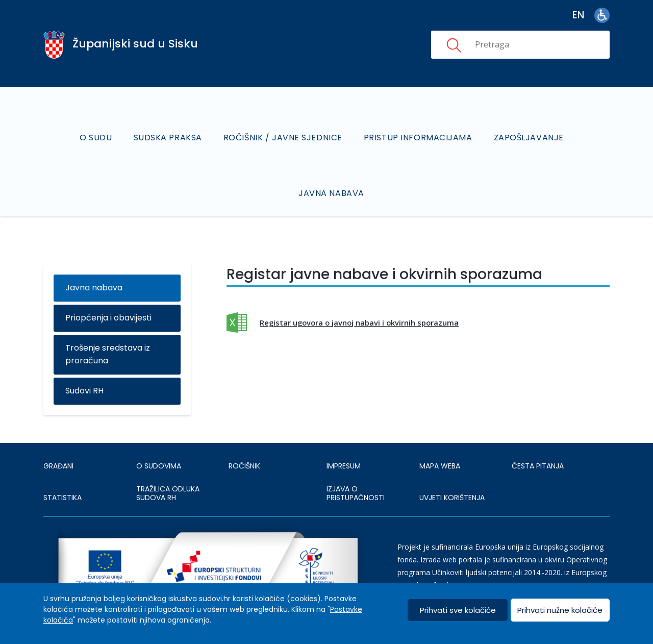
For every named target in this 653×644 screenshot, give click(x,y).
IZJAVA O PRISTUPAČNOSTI (356, 493)
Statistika (62, 498)
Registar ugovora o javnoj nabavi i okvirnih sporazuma (359, 323)
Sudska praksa (168, 138)
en (578, 15)
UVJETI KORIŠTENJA (452, 498)
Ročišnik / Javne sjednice (283, 138)
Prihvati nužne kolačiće (560, 610)
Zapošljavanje (529, 138)
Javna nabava (331, 193)
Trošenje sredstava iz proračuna (108, 354)
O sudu (96, 138)
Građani (58, 466)
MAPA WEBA (440, 466)
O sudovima (159, 466)
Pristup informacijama (418, 138)
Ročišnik (244, 466)
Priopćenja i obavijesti (108, 318)
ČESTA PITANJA (538, 466)
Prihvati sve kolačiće (458, 610)
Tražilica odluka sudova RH (168, 493)
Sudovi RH (84, 391)
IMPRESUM (344, 466)
